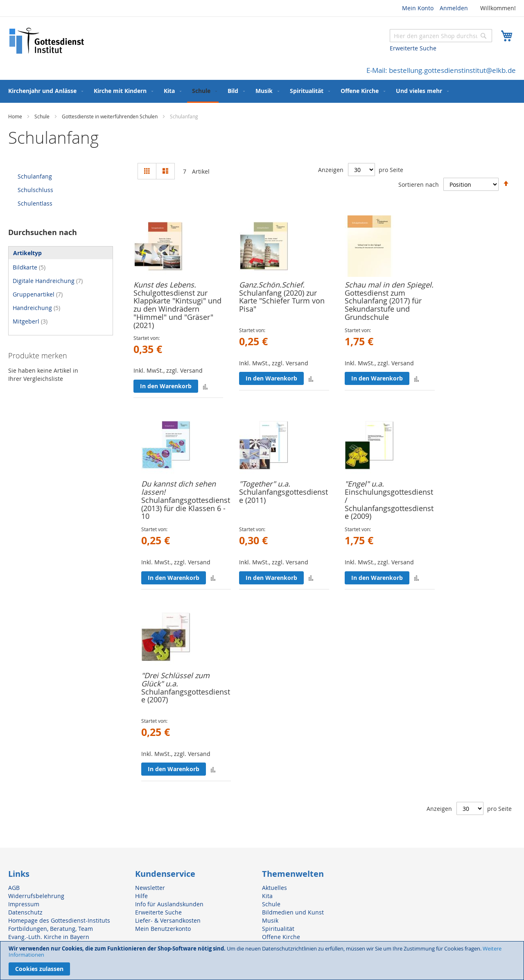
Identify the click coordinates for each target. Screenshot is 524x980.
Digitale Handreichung (48, 281)
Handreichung (36, 308)
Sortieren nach (419, 184)
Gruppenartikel (38, 294)
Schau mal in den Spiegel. (389, 285)
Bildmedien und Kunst (293, 912)
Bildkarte (29, 267)
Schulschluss (35, 190)
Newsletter (150, 888)
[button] (205, 386)
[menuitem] (44, 91)
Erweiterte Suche (413, 48)
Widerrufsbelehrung (36, 896)
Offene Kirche (281, 937)
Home (16, 116)
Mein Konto (418, 8)
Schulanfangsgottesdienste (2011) (283, 496)
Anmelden (454, 8)
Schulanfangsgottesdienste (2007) (186, 696)
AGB (14, 888)
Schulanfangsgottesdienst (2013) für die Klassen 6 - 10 (186, 508)
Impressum (24, 904)
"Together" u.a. (265, 484)
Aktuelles (274, 888)
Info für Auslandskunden (169, 904)
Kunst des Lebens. (165, 285)
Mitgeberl (30, 321)
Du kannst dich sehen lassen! (178, 488)
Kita (267, 896)
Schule (43, 116)
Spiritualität (278, 929)
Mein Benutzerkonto (163, 929)
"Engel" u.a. (364, 484)
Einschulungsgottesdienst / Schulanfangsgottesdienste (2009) (389, 504)
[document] (262, 961)
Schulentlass (35, 203)
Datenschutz (25, 912)
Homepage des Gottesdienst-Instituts (59, 920)
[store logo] (47, 41)
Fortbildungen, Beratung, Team (51, 929)
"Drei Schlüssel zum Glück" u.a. (175, 679)
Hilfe (141, 896)
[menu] (262, 91)
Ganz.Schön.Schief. (272, 285)
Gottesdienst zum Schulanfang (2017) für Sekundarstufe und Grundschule (383, 305)
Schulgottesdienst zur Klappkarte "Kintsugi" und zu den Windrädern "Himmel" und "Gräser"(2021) (177, 309)
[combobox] (441, 36)
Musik (270, 920)
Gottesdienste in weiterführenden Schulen (110, 116)
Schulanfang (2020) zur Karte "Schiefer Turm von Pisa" (282, 301)
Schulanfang (35, 176)
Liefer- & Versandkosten (168, 920)
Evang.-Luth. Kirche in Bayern (49, 937)
